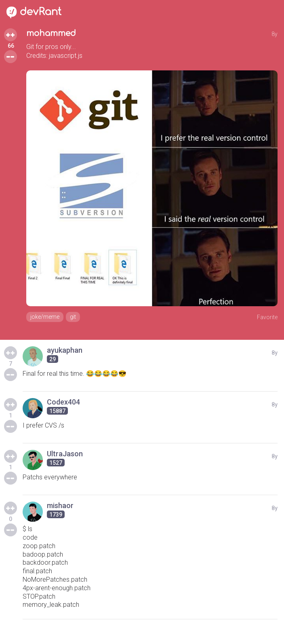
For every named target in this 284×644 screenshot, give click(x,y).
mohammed (51, 33)
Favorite (267, 317)
